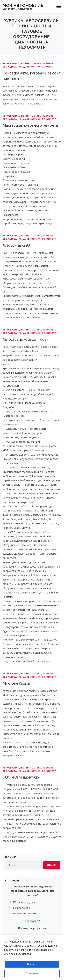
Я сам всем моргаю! (25, 913)
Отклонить (32, 973)
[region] (32, 957)
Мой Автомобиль (23, 5)
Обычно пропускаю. (25, 902)
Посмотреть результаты (33, 928)
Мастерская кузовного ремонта (30, 125)
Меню (58, 6)
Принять (32, 964)
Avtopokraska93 (16, 245)
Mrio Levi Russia (16, 683)
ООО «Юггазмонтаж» (21, 777)
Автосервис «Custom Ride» (25, 339)
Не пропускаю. (22, 908)
